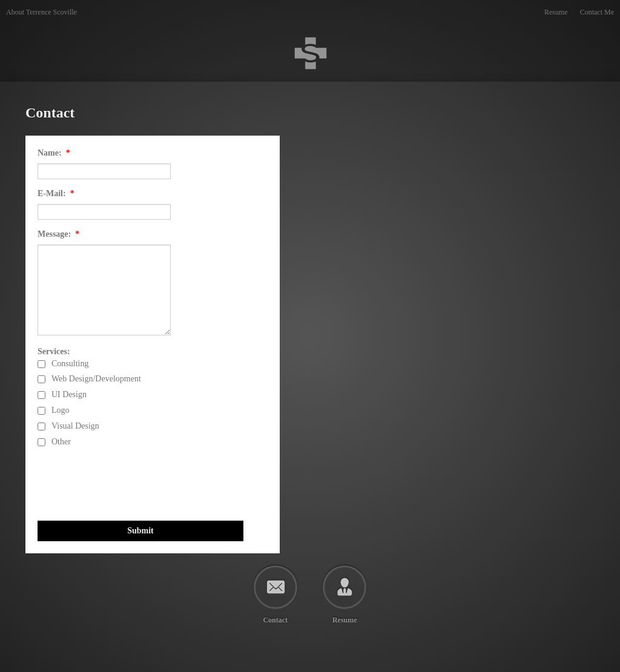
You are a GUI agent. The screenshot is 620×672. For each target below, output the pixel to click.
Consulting (70, 364)
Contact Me (597, 12)
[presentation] (130, 485)
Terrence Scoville (7, 25)
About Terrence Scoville (41, 12)
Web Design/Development (96, 379)
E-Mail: (56, 193)
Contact (275, 620)
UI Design (69, 395)
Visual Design (75, 426)
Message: (58, 234)
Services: (54, 351)
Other (61, 442)
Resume (556, 12)
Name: (54, 153)
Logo (61, 410)
